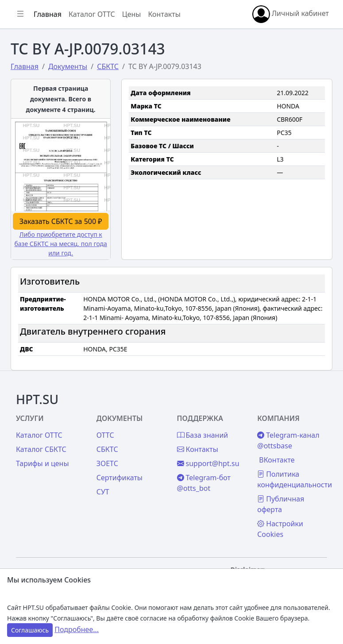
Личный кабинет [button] (291, 14)
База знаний (203, 435)
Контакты (164, 14)
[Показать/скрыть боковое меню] (20, 14)
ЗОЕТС (107, 463)
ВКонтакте (277, 460)
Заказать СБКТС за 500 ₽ (61, 221)
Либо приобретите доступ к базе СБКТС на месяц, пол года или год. (60, 244)
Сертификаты (119, 478)
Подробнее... (77, 629)
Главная (48, 14)
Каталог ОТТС (92, 14)
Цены (132, 14)
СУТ (103, 492)
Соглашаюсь (30, 630)
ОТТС (105, 435)
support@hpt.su (208, 463)
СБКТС (107, 449)
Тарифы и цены (42, 463)
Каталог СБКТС (41, 449)
